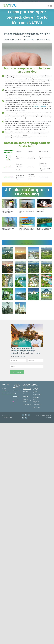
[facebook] (23, 415)
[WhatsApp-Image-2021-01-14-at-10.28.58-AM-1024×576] (8, 267)
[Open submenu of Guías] (31, 389)
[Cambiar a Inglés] (39, 1)
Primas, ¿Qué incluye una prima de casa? (43, 211)
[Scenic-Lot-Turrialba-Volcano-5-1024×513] (46, 253)
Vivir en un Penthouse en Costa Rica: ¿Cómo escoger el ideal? (27, 211)
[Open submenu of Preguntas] (31, 397)
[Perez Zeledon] (21, 308)
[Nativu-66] (8, 280)
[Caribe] (33, 294)
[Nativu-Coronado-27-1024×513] (21, 267)
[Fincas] (33, 267)
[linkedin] (26, 418)
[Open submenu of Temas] (31, 394)
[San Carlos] (46, 294)
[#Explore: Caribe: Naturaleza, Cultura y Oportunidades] (44, 222)
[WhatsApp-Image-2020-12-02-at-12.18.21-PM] (46, 267)
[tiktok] (29, 415)
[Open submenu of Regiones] (31, 391)
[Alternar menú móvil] (51, 6)
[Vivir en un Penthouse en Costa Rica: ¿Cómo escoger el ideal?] (27, 203)
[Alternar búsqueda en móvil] (48, 6)
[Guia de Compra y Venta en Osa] (21, 294)
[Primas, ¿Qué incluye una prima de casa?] (44, 203)
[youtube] (23, 418)
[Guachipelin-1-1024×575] (33, 253)
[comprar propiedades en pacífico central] (21, 280)
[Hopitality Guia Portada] (46, 280)
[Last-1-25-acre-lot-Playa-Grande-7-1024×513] (21, 253)
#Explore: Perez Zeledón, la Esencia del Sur (9, 229)
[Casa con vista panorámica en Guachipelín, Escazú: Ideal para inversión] (27, 222)
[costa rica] (8, 253)
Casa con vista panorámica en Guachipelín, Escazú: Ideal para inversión (27, 230)
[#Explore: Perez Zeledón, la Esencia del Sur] (10, 222)
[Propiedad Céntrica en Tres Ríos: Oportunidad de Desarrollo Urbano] (10, 203)
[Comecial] (33, 280)
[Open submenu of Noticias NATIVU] (31, 401)
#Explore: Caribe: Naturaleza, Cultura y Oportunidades (44, 229)
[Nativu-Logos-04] (6, 384)
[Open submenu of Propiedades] (31, 404)
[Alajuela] (8, 308)
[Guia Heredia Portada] (8, 294)
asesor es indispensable (40, 106)
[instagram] (26, 415)
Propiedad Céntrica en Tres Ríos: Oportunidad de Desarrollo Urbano (9, 211)
